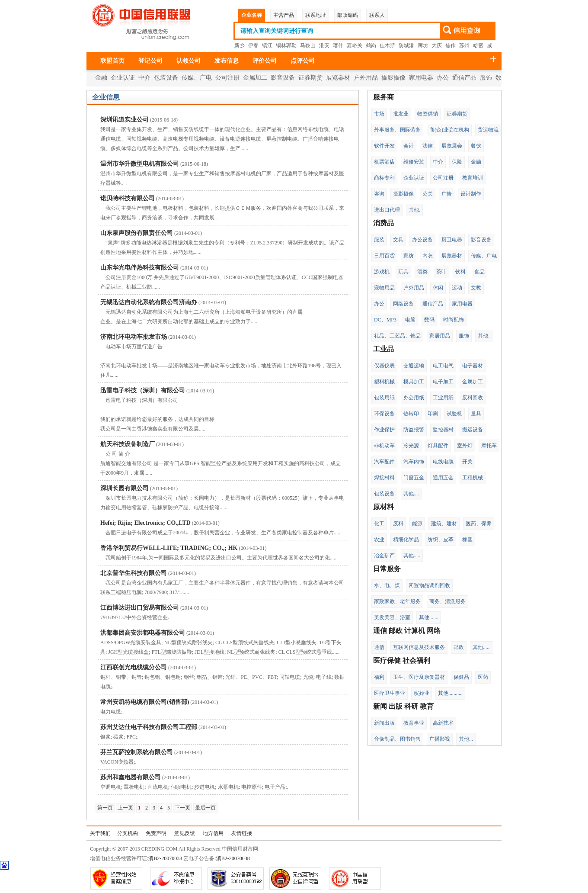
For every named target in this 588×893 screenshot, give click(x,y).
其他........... (450, 693)
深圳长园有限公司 (125, 488)
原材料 (383, 507)
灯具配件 (438, 446)
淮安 (324, 45)
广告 (447, 194)
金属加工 (255, 78)
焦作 (451, 45)
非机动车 (384, 446)
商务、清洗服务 (447, 601)
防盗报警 (414, 430)
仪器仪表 (384, 366)
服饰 (486, 78)
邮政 (459, 647)
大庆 (437, 45)
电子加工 (443, 382)
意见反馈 (185, 833)
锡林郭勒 (286, 45)
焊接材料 (384, 478)
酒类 (422, 272)
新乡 (240, 45)
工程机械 (473, 478)
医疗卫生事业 (390, 693)
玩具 (403, 272)
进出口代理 (387, 210)
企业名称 (252, 15)
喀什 (338, 45)
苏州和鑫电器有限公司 (131, 777)
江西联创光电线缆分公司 (134, 667)
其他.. (484, 336)
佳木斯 (387, 45)
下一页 (182, 808)
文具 (398, 240)
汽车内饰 (414, 462)
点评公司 (303, 61)
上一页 (125, 808)
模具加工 (414, 382)
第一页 (105, 808)
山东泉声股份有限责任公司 (137, 233)
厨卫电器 (452, 240)
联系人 (377, 15)
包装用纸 (384, 398)
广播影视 (440, 739)
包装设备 (166, 78)
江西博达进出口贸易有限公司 (140, 608)
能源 (417, 524)
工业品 (383, 349)
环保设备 (384, 414)
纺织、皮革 (441, 540)
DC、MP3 (385, 320)
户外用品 (366, 78)
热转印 (411, 414)
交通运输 (414, 366)
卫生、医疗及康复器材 (419, 677)
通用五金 (443, 478)
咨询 (379, 194)
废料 (398, 524)
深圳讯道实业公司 (125, 120)
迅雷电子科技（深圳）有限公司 (143, 390)
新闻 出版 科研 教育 (403, 706)
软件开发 (384, 146)
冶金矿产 (384, 556)
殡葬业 (422, 693)
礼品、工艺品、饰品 (397, 336)
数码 (429, 320)
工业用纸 (443, 398)
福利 (379, 677)
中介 (144, 78)
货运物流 (488, 130)
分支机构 (128, 833)
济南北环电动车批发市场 (134, 337)
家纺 (409, 256)
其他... (466, 739)
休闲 (438, 288)
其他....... (429, 617)
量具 (476, 414)
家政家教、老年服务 (397, 601)
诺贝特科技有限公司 (128, 198)
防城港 (406, 45)
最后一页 (205, 808)
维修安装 (414, 162)
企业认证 (123, 78)
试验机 (454, 414)
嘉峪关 (355, 45)
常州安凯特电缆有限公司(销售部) (145, 702)
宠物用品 (384, 288)
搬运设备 (473, 430)
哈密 (478, 45)
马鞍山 (308, 45)
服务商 (383, 97)
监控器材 (443, 430)
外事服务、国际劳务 (397, 130)
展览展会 (452, 146)
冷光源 (411, 446)
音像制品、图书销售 (397, 739)
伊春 (253, 45)
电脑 (410, 320)
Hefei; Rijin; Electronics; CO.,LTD (145, 523)
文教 (476, 288)
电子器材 (473, 366)
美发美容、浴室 (392, 617)
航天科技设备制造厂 (128, 444)
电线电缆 (443, 462)
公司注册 (227, 78)
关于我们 (100, 833)
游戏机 (382, 272)
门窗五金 (414, 478)
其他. (414, 210)
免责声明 (156, 833)
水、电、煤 (387, 585)
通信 (379, 647)
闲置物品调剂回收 (429, 585)
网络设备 (403, 304)
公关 (428, 194)
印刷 (433, 414)
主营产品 (284, 15)
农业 (379, 540)
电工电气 (443, 366)
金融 (101, 78)
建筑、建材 (444, 524)
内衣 (428, 256)
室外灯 (465, 446)
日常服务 (387, 569)
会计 (409, 146)
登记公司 (150, 61)
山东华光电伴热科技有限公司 (140, 268)
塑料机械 (384, 382)
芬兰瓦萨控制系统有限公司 (137, 752)
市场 (379, 114)
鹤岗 (371, 45)
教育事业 (414, 723)
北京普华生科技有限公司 (134, 573)
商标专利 (384, 178)
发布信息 (227, 61)
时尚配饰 (454, 320)
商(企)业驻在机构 (449, 130)
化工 (379, 524)
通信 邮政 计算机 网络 (407, 631)
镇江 (267, 45)
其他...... (482, 647)
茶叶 (441, 272)
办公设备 (422, 240)
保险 (457, 162)
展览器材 (338, 78)
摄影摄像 (393, 78)
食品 (479, 272)
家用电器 (421, 78)
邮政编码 (348, 15)
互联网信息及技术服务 (419, 647)
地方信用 (213, 833)
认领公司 (189, 61)
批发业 (401, 114)
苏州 (464, 45)
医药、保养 (479, 524)
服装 (379, 240)
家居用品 (440, 336)
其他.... (411, 494)
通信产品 (464, 78)
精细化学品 (406, 540)
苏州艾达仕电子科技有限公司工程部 (149, 727)
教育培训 (473, 178)
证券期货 (310, 78)
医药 (483, 677)
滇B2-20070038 (165, 858)
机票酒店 (384, 162)
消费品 (383, 223)
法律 (428, 146)
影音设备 (283, 78)
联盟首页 (112, 61)
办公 (443, 78)
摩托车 (489, 446)
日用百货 (384, 256)
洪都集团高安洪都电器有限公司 (143, 633)
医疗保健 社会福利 (402, 660)
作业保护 (384, 430)
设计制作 (471, 194)
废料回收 (473, 398)
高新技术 (443, 723)
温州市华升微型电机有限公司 (140, 164)
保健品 (461, 677)
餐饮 (476, 146)
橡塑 (467, 540)
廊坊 (423, 45)
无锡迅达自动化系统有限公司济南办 (149, 302)
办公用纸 (414, 398)
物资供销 (428, 114)
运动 (457, 288)
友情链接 (242, 833)
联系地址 (316, 15)
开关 (467, 462)
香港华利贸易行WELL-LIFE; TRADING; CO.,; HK (169, 548)
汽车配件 (384, 462)
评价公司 (265, 61)
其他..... (412, 556)
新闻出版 (384, 723)
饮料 (460, 272)
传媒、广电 (197, 78)
